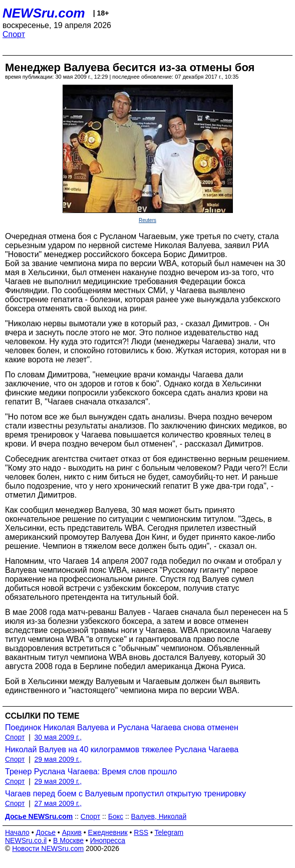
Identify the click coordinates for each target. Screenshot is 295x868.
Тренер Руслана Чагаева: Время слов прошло (91, 772)
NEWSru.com (44, 13)
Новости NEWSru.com (48, 848)
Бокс (116, 816)
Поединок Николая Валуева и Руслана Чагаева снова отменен (122, 727)
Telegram (169, 832)
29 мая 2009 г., (58, 759)
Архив (72, 832)
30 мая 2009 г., (58, 737)
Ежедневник (108, 832)
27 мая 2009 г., (58, 803)
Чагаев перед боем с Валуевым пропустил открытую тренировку (125, 794)
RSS (141, 832)
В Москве (68, 840)
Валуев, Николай (159, 816)
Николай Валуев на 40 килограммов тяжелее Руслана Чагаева (122, 749)
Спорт (14, 34)
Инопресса (108, 840)
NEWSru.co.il (26, 840)
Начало (17, 832)
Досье (46, 832)
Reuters (147, 220)
